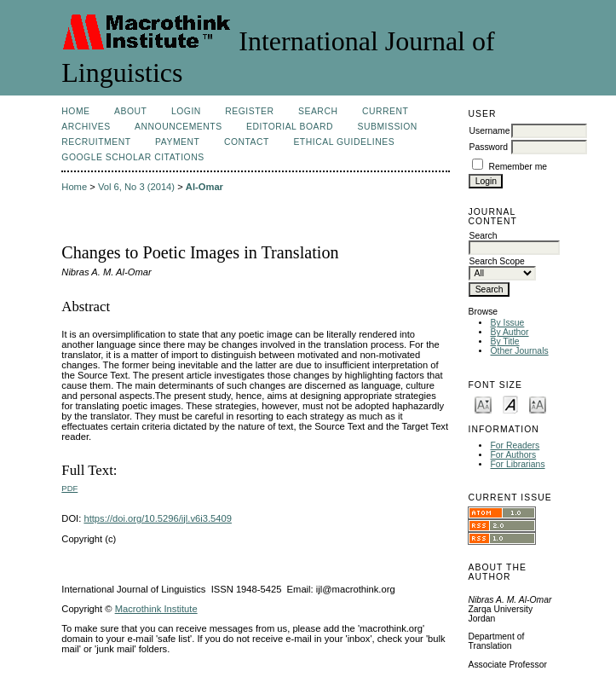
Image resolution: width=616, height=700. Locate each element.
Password (488, 147)
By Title (504, 341)
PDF (69, 488)
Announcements (178, 127)
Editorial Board (290, 127)
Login (186, 111)
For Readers (515, 445)
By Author (509, 332)
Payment (177, 142)
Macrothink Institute (156, 609)
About (130, 111)
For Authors (513, 455)
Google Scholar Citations (132, 157)
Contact (247, 142)
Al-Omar (204, 187)
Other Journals (519, 351)
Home (75, 111)
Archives (86, 127)
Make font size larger (538, 404)
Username (489, 131)
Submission (387, 127)
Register (249, 111)
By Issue (507, 323)
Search (318, 111)
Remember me (518, 167)
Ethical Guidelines (344, 142)
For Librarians (517, 464)
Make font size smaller (483, 404)
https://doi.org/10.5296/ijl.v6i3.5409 (158, 518)
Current (385, 111)
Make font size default (510, 404)
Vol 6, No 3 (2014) (136, 187)
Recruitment (96, 142)
